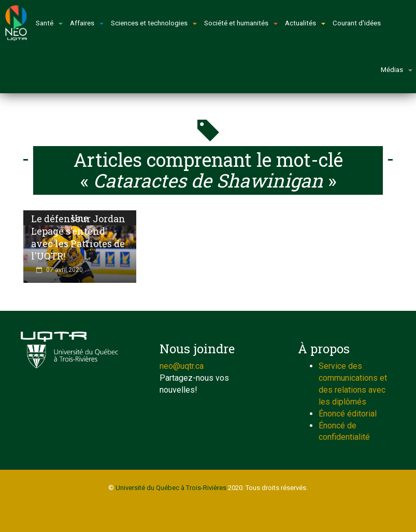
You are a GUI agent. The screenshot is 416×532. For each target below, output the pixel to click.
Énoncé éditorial (348, 414)
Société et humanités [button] (241, 23)
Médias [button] (397, 70)
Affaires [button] (87, 23)
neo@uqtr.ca (182, 366)
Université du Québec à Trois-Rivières (171, 488)
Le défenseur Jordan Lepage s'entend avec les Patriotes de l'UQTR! (78, 237)
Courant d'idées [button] (357, 23)
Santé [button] (49, 23)
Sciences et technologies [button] (154, 23)
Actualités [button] (305, 23)
